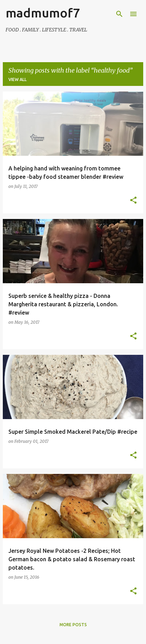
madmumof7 (43, 13)
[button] (133, 200)
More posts (73, 625)
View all (18, 79)
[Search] (119, 14)
